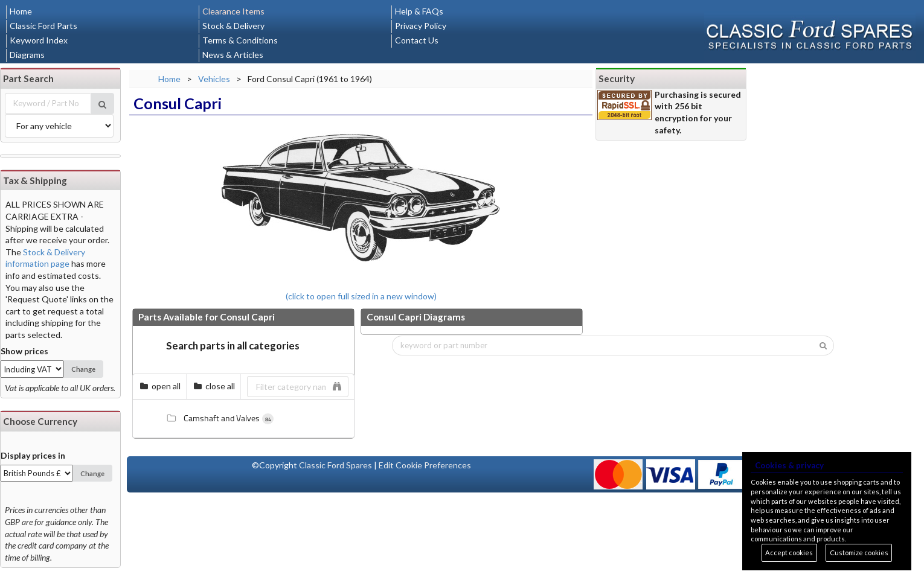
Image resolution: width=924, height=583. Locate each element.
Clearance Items (233, 11)
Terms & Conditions (240, 40)
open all (160, 386)
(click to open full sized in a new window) (361, 211)
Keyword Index (39, 40)
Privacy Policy (421, 26)
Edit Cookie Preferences (425, 465)
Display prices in (33, 455)
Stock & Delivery (233, 26)
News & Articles (233, 55)
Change (83, 369)
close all (214, 386)
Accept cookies (789, 553)
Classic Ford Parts (43, 26)
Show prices (24, 351)
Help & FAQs (419, 11)
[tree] (243, 419)
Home (21, 11)
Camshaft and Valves (217, 418)
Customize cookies (859, 553)
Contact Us (417, 40)
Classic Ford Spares (335, 465)
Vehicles (214, 79)
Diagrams (27, 55)
